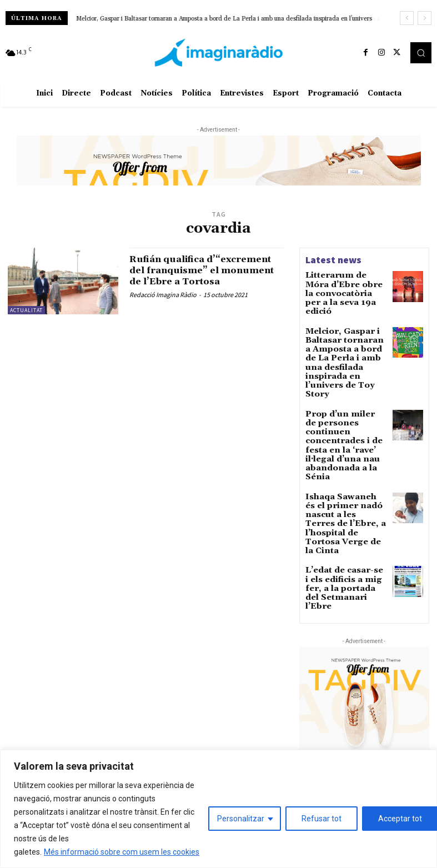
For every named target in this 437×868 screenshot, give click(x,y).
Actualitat (26, 310)
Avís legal (130, 698)
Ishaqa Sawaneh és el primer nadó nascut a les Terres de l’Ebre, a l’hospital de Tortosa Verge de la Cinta (344, 443)
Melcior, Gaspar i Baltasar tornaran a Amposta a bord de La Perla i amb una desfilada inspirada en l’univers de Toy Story (345, 335)
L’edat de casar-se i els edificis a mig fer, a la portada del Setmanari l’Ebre (346, 487)
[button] (421, 53)
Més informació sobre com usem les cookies (122, 852)
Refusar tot (322, 819)
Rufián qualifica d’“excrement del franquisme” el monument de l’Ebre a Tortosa (201, 275)
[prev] (407, 18)
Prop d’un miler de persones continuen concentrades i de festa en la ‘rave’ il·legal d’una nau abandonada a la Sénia (346, 391)
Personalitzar (241, 819)
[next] (425, 18)
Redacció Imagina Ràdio (163, 306)
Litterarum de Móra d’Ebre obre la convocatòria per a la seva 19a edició (343, 287)
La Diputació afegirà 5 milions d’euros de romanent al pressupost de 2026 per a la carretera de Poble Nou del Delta (368, 727)
